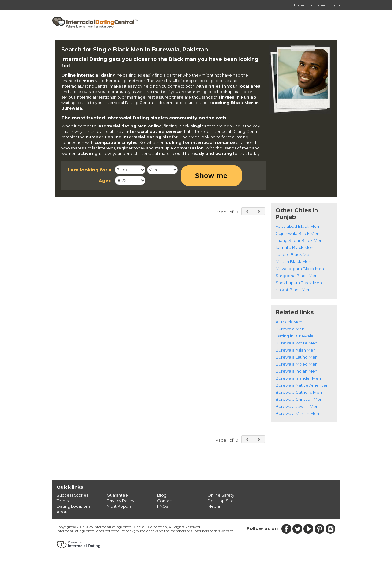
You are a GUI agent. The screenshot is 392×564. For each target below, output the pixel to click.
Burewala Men (290, 329)
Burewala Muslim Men (297, 413)
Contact (165, 501)
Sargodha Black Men (297, 276)
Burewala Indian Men (296, 371)
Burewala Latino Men (297, 357)
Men (142, 126)
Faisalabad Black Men (297, 226)
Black (184, 126)
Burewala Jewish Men (297, 406)
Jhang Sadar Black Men (299, 240)
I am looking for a (90, 170)
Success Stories (72, 495)
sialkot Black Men (293, 290)
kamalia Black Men (294, 247)
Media (214, 506)
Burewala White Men (296, 343)
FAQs (162, 506)
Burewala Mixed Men (297, 364)
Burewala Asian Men (296, 350)
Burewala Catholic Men (299, 392)
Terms (63, 501)
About (63, 512)
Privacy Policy (121, 501)
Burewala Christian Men (299, 399)
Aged (105, 180)
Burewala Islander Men (298, 378)
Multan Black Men (293, 261)
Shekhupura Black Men (299, 283)
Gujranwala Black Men (298, 233)
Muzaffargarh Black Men (300, 269)
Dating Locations (73, 506)
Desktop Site (221, 501)
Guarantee (117, 495)
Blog (162, 495)
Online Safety (221, 495)
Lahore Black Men (294, 254)
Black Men (189, 137)
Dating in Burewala (294, 336)
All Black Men (289, 322)
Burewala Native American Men (307, 385)
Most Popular (120, 506)
